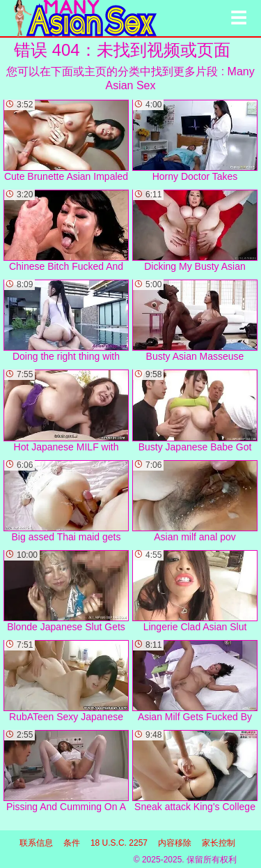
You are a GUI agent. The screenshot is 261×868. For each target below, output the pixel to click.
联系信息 (36, 843)
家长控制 (219, 843)
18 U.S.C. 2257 (119, 843)
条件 (72, 843)
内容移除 (175, 843)
